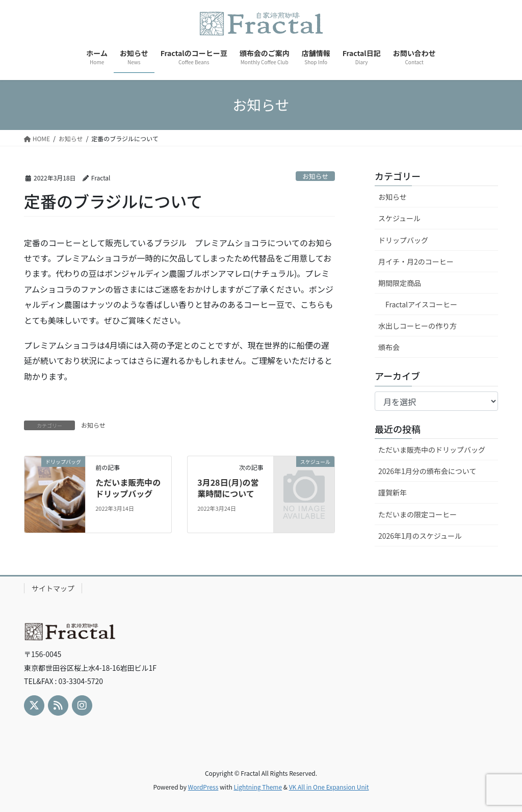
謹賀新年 (393, 492)
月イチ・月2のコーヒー (416, 261)
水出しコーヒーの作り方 (417, 326)
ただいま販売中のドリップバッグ (128, 488)
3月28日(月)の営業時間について (228, 488)
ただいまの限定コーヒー (417, 514)
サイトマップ (53, 588)
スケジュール (399, 218)
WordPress (203, 787)
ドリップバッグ (403, 240)
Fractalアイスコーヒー (421, 304)
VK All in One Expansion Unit (329, 787)
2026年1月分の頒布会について (427, 471)
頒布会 (389, 347)
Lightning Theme (258, 787)
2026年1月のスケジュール (420, 536)
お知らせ (315, 176)
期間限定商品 (400, 283)
